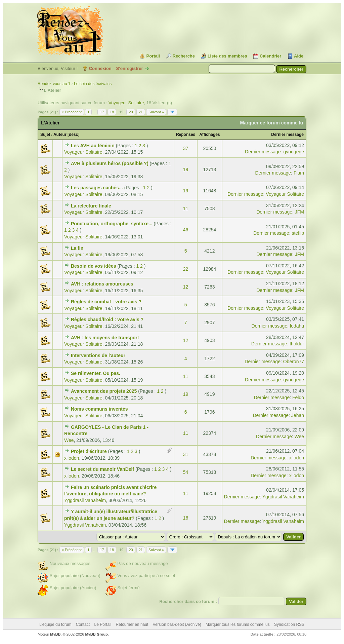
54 (186, 472)
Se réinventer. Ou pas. (96, 373)
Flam (299, 173)
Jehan (298, 415)
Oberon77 (294, 362)
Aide (299, 56)
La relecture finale (91, 206)
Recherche (184, 56)
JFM (299, 212)
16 (186, 518)
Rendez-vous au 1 (54, 84)
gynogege (294, 152)
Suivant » (156, 112)
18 (112, 112)
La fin (77, 248)
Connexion (100, 68)
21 (141, 112)
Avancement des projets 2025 (104, 391)
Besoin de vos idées (94, 266)
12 (186, 287)
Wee (69, 440)
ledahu (297, 326)
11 (186, 209)
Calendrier (270, 56)
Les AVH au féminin (93, 146)
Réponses (186, 135)
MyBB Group (96, 634)
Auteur (60, 135)
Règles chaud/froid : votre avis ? (107, 319)
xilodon (72, 458)
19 (186, 169)
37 (186, 148)
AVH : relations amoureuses (102, 284)
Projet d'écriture (89, 451)
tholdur (297, 344)
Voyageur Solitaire (126, 103)
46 (186, 230)
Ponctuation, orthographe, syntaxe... (112, 224)
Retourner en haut (132, 624)
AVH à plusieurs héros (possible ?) (110, 163)
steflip (298, 233)
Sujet (45, 135)
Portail (153, 56)
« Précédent (72, 112)
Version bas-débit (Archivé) (177, 624)
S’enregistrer (129, 68)
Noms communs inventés (99, 409)
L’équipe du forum (55, 624)
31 (186, 454)
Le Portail (103, 624)
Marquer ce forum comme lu (272, 123)
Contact (83, 624)
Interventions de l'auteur (98, 355)
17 (102, 112)
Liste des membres (227, 56)
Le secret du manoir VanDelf (102, 469)
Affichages (209, 135)
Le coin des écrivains (93, 84)
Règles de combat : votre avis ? (106, 302)
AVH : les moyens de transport (105, 338)
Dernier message (287, 135)
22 (186, 269)
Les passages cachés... (97, 188)
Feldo (298, 397)
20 (131, 112)
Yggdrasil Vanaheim (85, 500)
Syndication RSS (289, 624)
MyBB (55, 634)
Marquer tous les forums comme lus (238, 624)
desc (73, 135)
